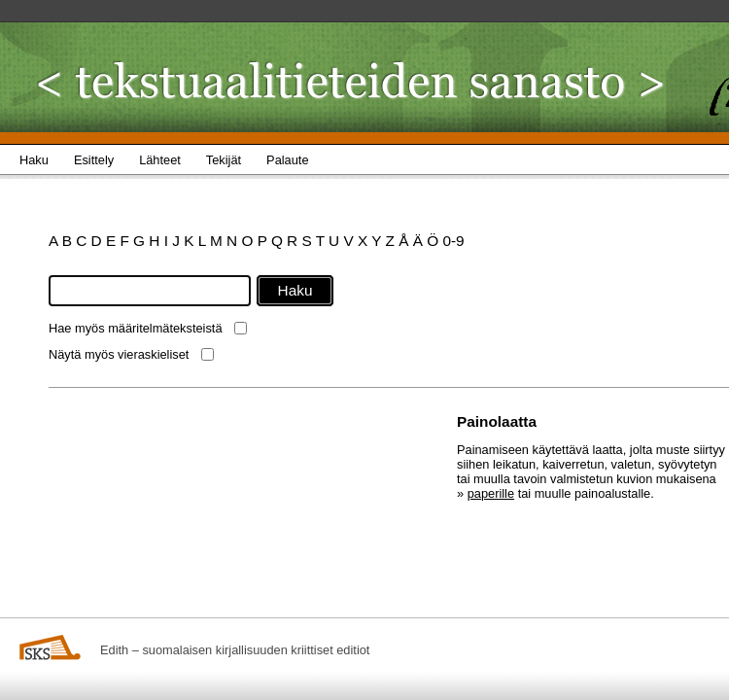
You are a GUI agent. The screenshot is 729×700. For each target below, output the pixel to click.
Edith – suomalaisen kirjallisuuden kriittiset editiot (235, 650)
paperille (491, 493)
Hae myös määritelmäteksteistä (136, 328)
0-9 (453, 241)
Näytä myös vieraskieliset (119, 354)
